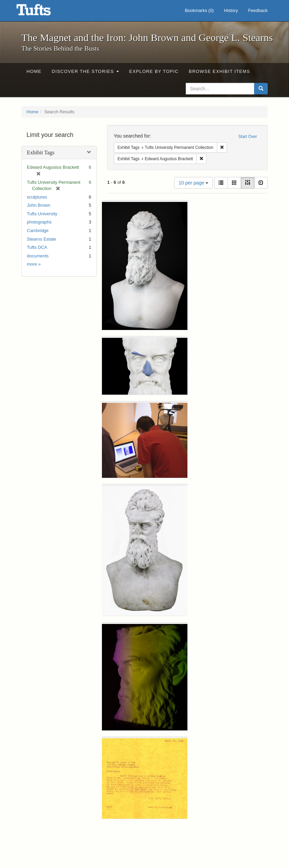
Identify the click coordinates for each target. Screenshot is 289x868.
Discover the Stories (85, 71)
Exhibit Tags (41, 152)
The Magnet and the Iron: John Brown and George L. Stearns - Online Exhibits (42, 12)
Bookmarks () (199, 10)
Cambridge (38, 231)
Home (34, 71)
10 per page (193, 183)
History (231, 10)
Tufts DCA (37, 247)
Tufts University (42, 214)
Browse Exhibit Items (219, 71)
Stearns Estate (42, 239)
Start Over (248, 137)
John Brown (39, 205)
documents (38, 256)
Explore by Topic (154, 71)
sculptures (37, 197)
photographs (39, 222)
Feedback (258, 10)
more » (34, 264)
